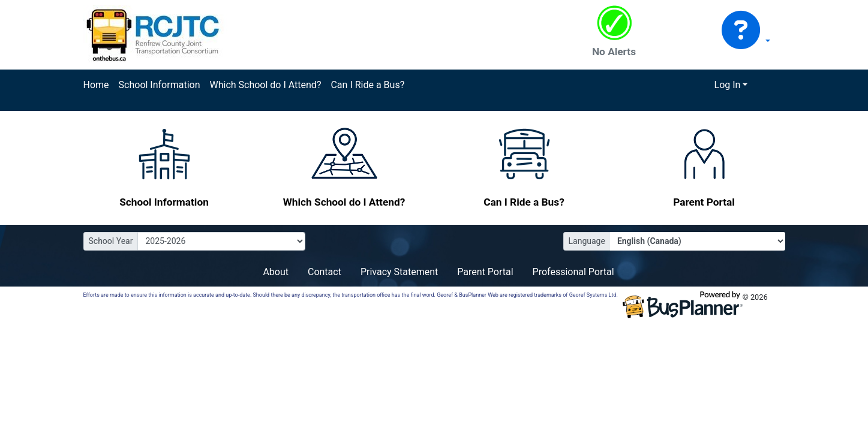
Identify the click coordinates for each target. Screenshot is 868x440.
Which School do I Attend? (265, 85)
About (276, 272)
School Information (160, 85)
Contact (325, 272)
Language (587, 241)
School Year (111, 241)
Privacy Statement (399, 272)
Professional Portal (573, 272)
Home (96, 85)
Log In (728, 85)
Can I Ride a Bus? (367, 85)
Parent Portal (485, 272)
